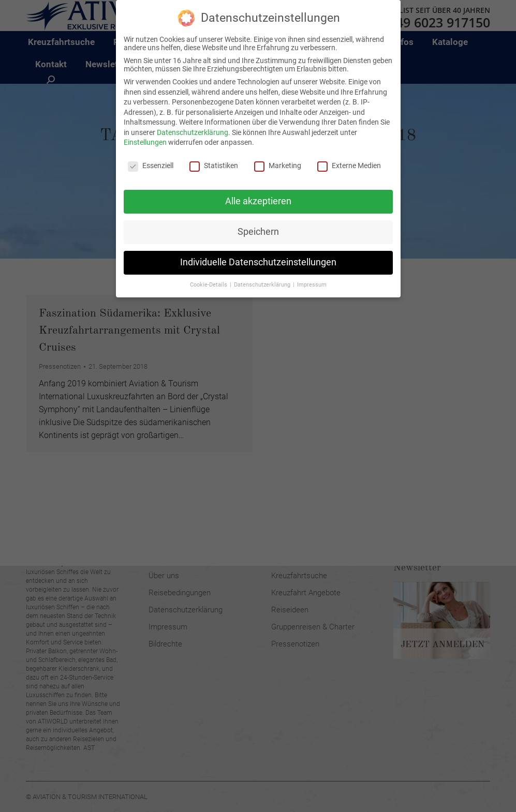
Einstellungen (145, 134)
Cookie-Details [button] (209, 276)
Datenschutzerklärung (193, 124)
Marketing (278, 157)
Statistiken (214, 157)
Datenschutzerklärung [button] (263, 276)
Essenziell (151, 157)
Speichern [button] (258, 223)
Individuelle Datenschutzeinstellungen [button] (258, 253)
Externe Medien (349, 157)
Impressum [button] (312, 276)
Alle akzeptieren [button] (258, 192)
